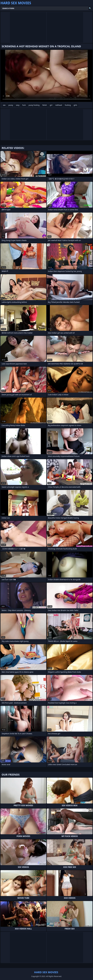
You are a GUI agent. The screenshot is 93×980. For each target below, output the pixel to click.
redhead (59, 105)
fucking (68, 105)
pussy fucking (34, 105)
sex (4, 105)
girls (75, 105)
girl (51, 105)
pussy (11, 105)
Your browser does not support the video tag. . (46, 76)
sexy (18, 105)
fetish (45, 105)
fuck (24, 105)
